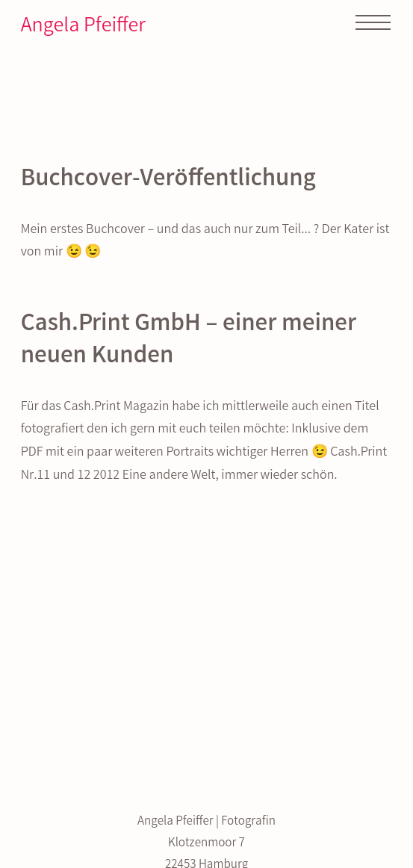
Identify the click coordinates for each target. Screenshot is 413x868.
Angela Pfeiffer (83, 27)
